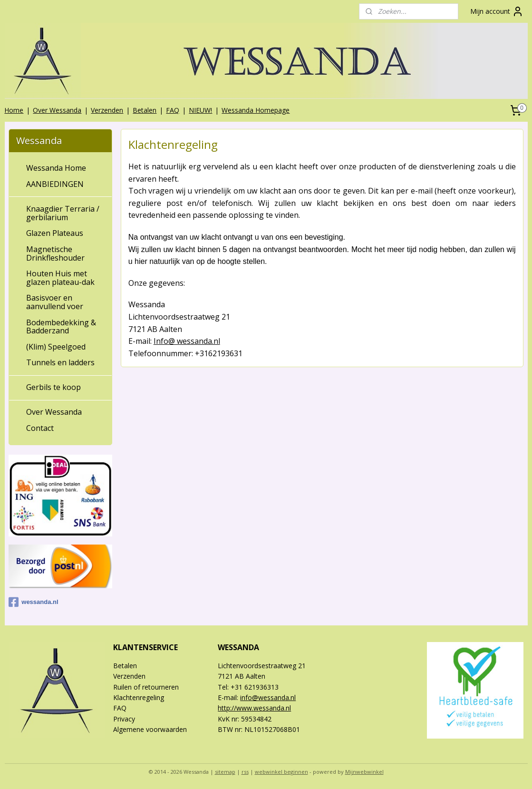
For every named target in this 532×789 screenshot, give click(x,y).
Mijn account (497, 11)
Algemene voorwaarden (150, 729)
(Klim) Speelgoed (56, 347)
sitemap (225, 772)
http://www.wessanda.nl (254, 708)
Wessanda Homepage (256, 110)
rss (245, 772)
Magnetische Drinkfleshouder (55, 253)
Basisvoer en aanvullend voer (55, 302)
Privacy (124, 719)
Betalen (145, 110)
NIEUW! (200, 110)
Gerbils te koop (53, 387)
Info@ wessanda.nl (187, 341)
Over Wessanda (57, 110)
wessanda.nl (33, 602)
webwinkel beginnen (281, 772)
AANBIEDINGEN (55, 184)
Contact (40, 428)
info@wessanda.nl (268, 697)
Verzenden (107, 110)
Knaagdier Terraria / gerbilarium (63, 213)
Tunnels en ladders (60, 362)
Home (14, 110)
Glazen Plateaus (55, 233)
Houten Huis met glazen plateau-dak (60, 278)
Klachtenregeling (139, 697)
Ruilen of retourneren (146, 687)
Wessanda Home (56, 168)
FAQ (173, 110)
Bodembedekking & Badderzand (61, 327)
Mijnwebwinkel (364, 772)
